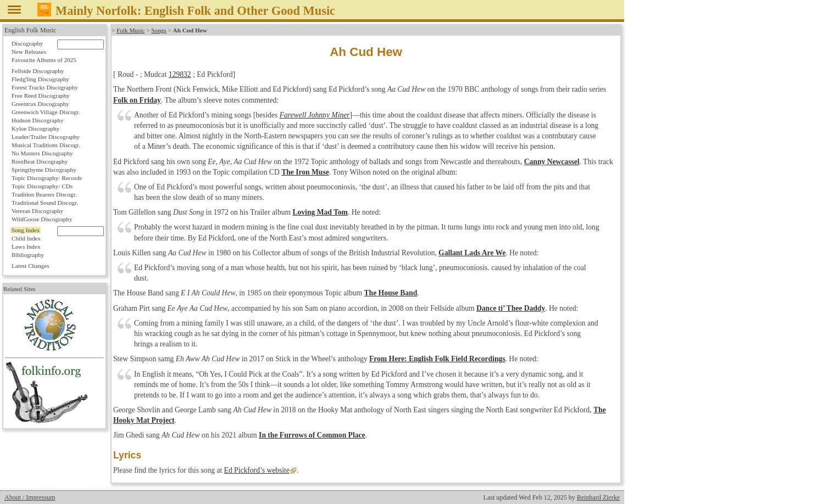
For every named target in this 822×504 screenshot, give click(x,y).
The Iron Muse (305, 172)
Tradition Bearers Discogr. (44, 194)
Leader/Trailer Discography (46, 137)
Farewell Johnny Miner (315, 115)
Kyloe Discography (35, 128)
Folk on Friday (137, 100)
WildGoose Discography (42, 219)
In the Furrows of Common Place (312, 435)
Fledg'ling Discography (40, 79)
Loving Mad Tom (320, 212)
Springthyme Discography (44, 170)
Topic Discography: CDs (42, 186)
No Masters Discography (42, 153)
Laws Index (26, 247)
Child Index (26, 238)
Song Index (26, 230)
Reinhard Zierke (598, 497)
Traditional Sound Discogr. (45, 203)
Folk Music (130, 30)
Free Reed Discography (41, 96)
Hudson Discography (38, 120)
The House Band (391, 293)
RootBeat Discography (40, 161)
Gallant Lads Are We (472, 253)
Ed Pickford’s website (257, 470)
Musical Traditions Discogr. (46, 145)
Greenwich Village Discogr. (46, 112)
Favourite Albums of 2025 (44, 60)
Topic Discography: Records (47, 178)
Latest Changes (30, 266)
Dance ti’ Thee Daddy (511, 308)
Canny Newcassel (552, 162)
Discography (27, 43)
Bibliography (28, 255)
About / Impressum (30, 497)
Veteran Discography (37, 211)
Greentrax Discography (40, 104)
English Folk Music (30, 30)
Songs (159, 30)
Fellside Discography (38, 71)
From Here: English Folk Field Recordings (437, 359)
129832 (180, 74)
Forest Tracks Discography (45, 87)
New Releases (29, 52)
